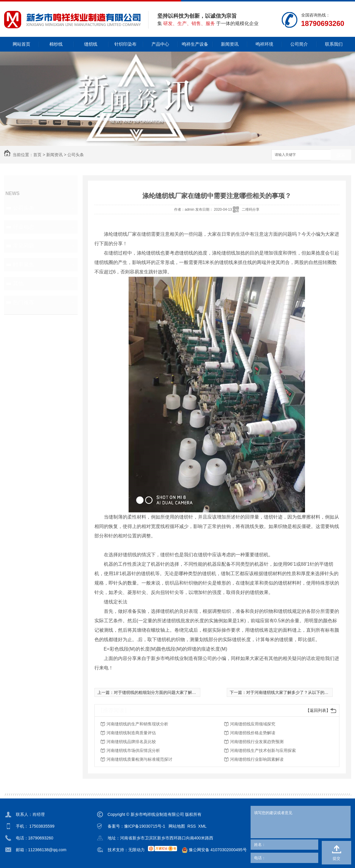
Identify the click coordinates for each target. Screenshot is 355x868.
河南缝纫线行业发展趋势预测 (257, 742)
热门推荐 (24, 302)
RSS (192, 826)
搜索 (341, 155)
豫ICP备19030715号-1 (145, 826)
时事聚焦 (24, 265)
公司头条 (76, 155)
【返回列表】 (318, 710)
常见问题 (24, 246)
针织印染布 (125, 44)
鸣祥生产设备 (195, 44)
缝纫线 (91, 44)
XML (202, 826)
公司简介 (299, 44)
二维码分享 (251, 209)
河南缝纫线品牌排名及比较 (131, 742)
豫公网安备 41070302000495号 (212, 850)
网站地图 (177, 826)
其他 (18, 283)
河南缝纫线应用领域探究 (253, 724)
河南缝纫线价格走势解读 (253, 733)
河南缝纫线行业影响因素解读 (257, 759)
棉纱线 (56, 44)
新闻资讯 (230, 44)
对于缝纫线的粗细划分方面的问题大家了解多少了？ (161, 692)
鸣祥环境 (264, 44)
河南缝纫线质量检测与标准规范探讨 (139, 759)
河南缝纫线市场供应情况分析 (133, 750)
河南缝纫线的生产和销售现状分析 (137, 724)
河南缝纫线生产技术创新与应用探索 (263, 750)
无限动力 (136, 850)
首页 (37, 155)
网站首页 (21, 44)
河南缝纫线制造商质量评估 (131, 733)
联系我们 (334, 44)
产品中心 (160, 44)
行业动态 (24, 227)
